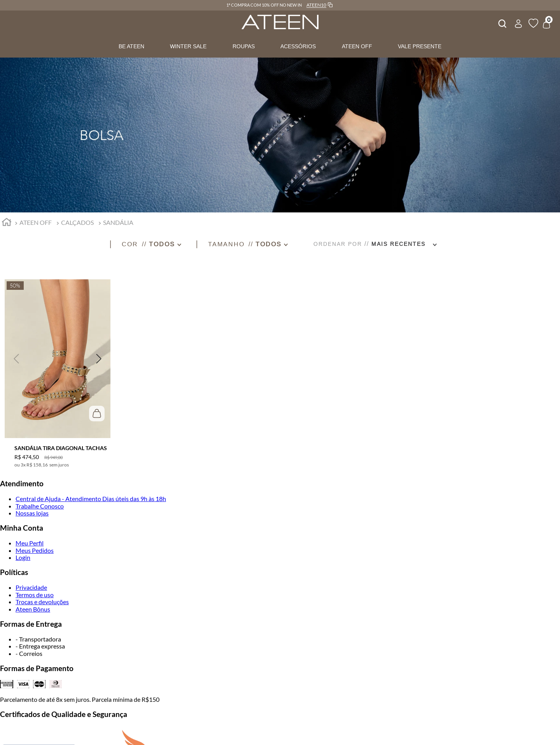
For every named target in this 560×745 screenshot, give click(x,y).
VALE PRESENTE (420, 46)
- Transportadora (38, 639)
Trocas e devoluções (42, 602)
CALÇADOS (77, 222)
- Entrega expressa (40, 646)
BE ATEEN (131, 46)
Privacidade (31, 587)
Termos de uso (35, 595)
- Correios (29, 653)
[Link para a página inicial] (7, 223)
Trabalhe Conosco (40, 506)
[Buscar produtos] (502, 23)
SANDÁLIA (118, 222)
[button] (159, 244)
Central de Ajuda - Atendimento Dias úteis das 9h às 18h (91, 499)
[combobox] (502, 23)
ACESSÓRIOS (298, 46)
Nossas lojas (32, 513)
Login (23, 557)
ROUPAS (244, 46)
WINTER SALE (188, 46)
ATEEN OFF (357, 46)
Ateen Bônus (33, 609)
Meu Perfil (30, 543)
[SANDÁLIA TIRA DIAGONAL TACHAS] (58, 369)
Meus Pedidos (35, 550)
